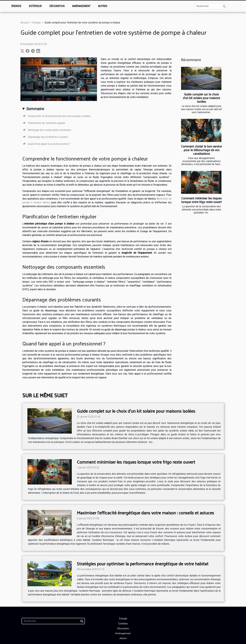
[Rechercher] (211, 6)
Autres (103, 6)
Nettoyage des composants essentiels (49, 130)
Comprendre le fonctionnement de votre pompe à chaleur (59, 116)
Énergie (16, 6)
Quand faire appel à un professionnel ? (49, 144)
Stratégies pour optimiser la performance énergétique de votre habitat (143, 564)
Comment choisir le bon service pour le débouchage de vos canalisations (201, 150)
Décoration (57, 6)
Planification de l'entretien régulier (47, 123)
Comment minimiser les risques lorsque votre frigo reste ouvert (201, 200)
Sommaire (35, 109)
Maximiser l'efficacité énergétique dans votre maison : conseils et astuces (145, 513)
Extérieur (35, 6)
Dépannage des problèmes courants (48, 137)
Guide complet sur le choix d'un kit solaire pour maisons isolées (201, 98)
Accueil (24, 23)
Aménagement (81, 6)
